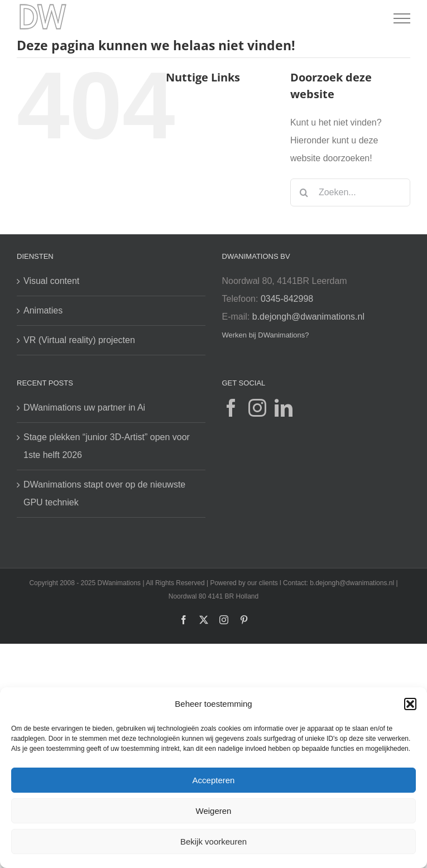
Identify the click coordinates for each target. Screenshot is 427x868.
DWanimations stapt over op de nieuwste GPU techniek (104, 493)
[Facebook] (231, 408)
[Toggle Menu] (402, 18)
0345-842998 (287, 299)
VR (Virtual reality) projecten (79, 340)
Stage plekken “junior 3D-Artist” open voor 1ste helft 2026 (107, 446)
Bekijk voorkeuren (213, 842)
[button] (410, 704)
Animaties (43, 310)
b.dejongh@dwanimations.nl (308, 317)
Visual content (51, 281)
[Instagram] (257, 408)
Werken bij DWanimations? (266, 335)
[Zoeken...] (350, 192)
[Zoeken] (304, 192)
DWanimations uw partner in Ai (84, 408)
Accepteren (214, 780)
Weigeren (214, 811)
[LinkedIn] (284, 408)
